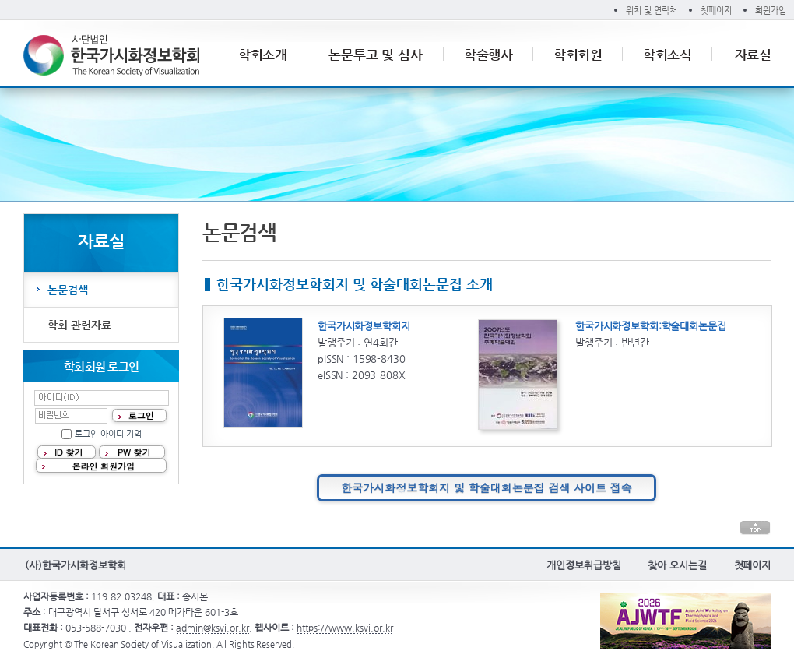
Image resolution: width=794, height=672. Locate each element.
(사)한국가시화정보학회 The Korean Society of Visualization (111, 55)
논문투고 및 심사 (376, 55)
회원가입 (771, 11)
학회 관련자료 (79, 325)
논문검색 (68, 290)
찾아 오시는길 (677, 565)
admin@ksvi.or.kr (213, 628)
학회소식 (668, 55)
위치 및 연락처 (652, 11)
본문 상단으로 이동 (755, 528)
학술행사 (489, 55)
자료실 (754, 55)
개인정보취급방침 (583, 565)
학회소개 (263, 55)
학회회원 (578, 55)
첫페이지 (716, 11)
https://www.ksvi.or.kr (345, 628)
